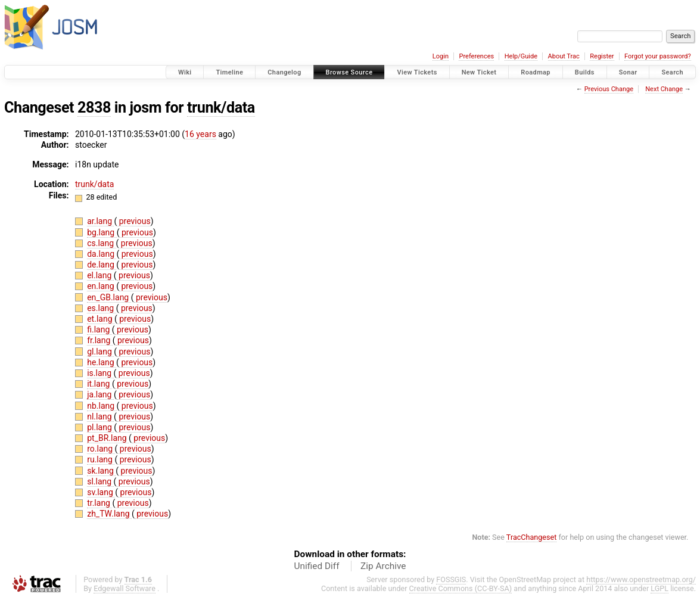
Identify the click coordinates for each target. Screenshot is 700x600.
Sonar (628, 72)
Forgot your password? (658, 56)
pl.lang (100, 427)
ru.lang (101, 459)
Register (602, 56)
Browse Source (349, 72)
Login (441, 56)
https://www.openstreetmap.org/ (641, 579)
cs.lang (101, 243)
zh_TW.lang (109, 514)
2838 (94, 108)
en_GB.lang (109, 297)
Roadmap (536, 72)
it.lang (99, 384)
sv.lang (101, 492)
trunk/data (221, 108)
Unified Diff (317, 566)
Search (672, 72)
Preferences (476, 56)
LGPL (659, 588)
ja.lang (100, 394)
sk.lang (101, 471)
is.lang (100, 373)
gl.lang (100, 352)
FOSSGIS (451, 579)
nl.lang (100, 416)
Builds (585, 72)
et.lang (101, 319)
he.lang (102, 362)
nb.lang (102, 406)
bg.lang (102, 232)
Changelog (284, 72)
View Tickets (417, 72)
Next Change (664, 89)
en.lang (102, 286)
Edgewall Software (125, 588)
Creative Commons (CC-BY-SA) (461, 588)
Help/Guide (521, 56)
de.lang (102, 265)
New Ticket (479, 72)
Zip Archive (383, 566)
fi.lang (99, 329)
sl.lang (100, 481)
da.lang (102, 254)
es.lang (101, 308)
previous (133, 221)
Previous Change (609, 89)
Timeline (229, 72)
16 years (200, 134)
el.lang (100, 275)
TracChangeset (532, 537)
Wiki (185, 72)
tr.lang (99, 503)
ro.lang (101, 449)
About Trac (564, 56)
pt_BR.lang (108, 438)
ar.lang (100, 221)
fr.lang (100, 340)
